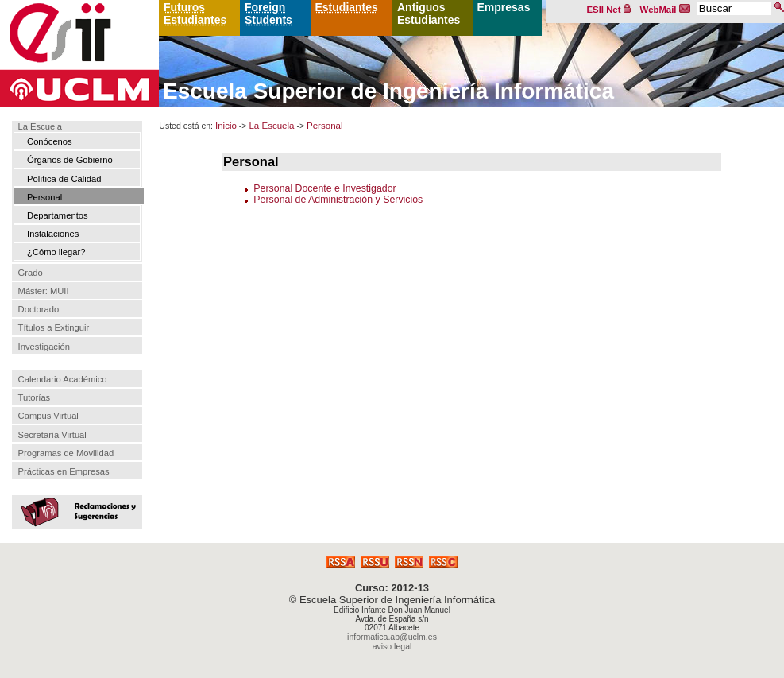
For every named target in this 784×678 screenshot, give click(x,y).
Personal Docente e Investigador (324, 188)
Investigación (44, 347)
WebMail (666, 10)
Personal (44, 197)
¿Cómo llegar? (56, 252)
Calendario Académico (63, 379)
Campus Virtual (48, 416)
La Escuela (40, 127)
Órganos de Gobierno (70, 160)
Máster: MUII (44, 291)
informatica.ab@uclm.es (392, 637)
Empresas (504, 7)
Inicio (226, 126)
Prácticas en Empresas (64, 471)
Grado (31, 273)
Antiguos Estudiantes (429, 14)
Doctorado (39, 309)
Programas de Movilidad (66, 453)
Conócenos (50, 141)
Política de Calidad (64, 179)
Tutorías (35, 397)
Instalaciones (53, 234)
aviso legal (392, 646)
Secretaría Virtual (52, 435)
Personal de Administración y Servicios (338, 200)
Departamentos (58, 215)
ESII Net (609, 10)
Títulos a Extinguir (54, 327)
